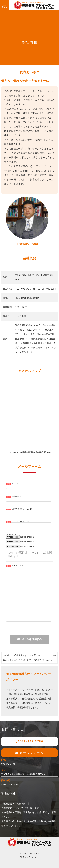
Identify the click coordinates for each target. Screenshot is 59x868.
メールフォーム (31, 753)
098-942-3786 (32, 741)
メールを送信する (32, 639)
